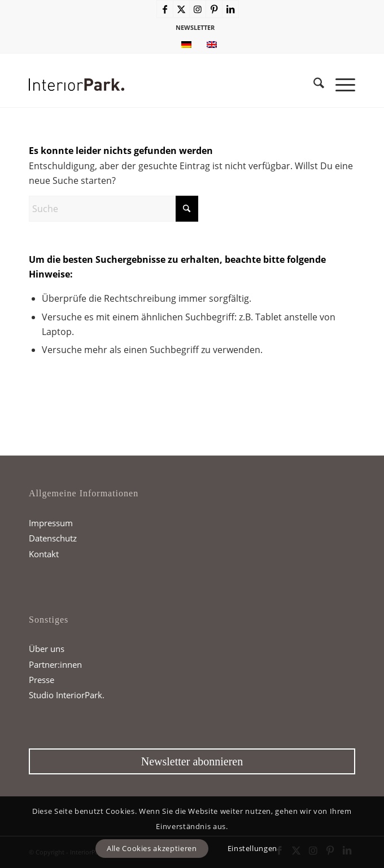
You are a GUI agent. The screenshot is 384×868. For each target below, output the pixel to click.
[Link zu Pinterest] (214, 9)
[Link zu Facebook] (165, 9)
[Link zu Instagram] (198, 9)
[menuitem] (195, 28)
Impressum (51, 523)
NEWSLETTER (195, 27)
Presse (42, 680)
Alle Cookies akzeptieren (152, 848)
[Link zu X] (181, 9)
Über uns (47, 649)
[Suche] (313, 85)
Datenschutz (53, 538)
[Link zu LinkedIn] (230, 9)
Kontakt (44, 554)
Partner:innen (55, 664)
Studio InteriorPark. (67, 695)
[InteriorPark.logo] (159, 85)
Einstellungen (252, 848)
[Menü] (340, 85)
